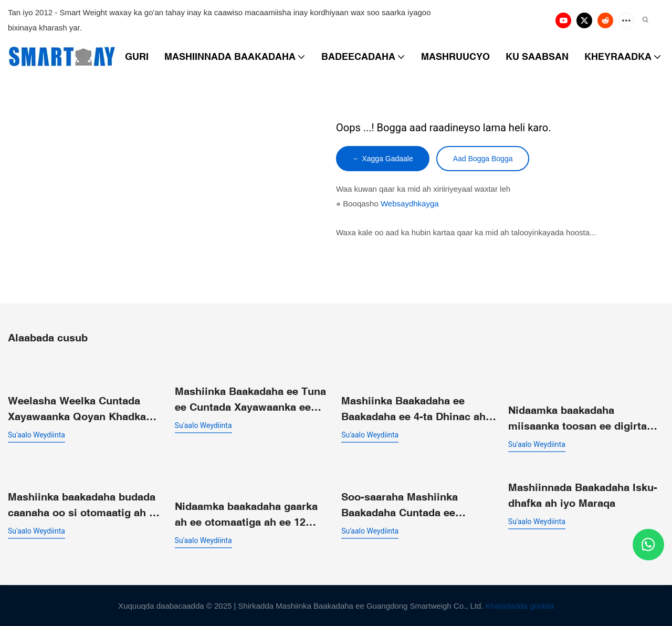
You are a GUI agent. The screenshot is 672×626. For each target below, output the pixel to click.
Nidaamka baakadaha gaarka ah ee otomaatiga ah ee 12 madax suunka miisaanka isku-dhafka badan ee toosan (252, 514)
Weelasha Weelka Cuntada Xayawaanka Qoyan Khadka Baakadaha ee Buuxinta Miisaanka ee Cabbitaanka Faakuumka (77, 409)
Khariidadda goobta (520, 605)
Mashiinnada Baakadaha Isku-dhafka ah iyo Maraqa (583, 494)
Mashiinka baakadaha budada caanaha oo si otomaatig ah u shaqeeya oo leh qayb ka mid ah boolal (82, 505)
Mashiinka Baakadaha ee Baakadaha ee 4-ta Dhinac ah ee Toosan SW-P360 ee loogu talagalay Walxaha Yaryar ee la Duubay (418, 409)
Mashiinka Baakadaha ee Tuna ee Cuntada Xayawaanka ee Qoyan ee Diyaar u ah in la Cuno (250, 399)
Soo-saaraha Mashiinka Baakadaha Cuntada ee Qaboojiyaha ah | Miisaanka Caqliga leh (410, 505)
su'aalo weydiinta (36, 434)
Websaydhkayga (410, 204)
